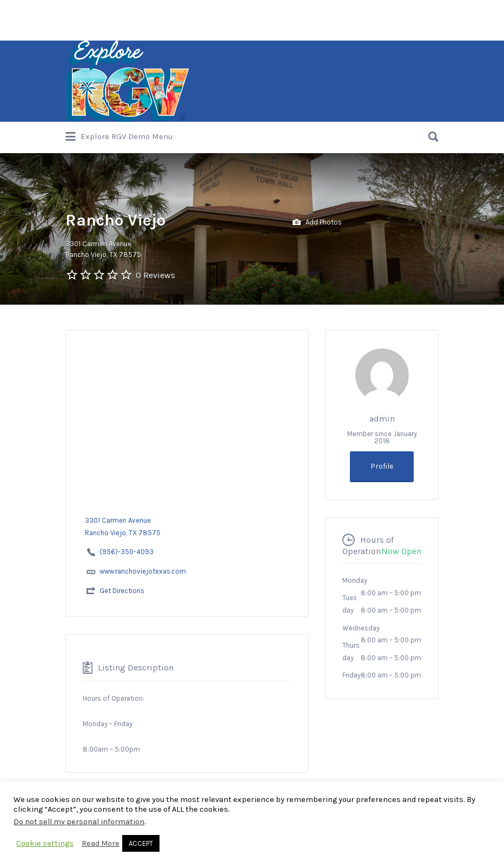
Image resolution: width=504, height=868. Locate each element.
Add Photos (317, 223)
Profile (382, 466)
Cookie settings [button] (45, 843)
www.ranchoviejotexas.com (143, 571)
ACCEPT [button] (141, 843)
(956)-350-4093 (127, 552)
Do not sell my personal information (79, 822)
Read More (101, 843)
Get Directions (122, 591)
